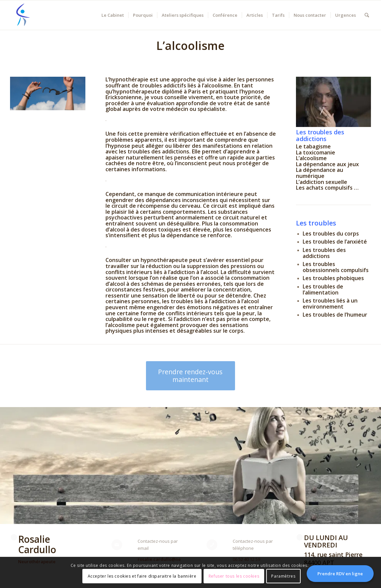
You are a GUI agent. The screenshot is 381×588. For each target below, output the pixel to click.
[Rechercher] (367, 15)
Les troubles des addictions (320, 135)
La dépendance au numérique (320, 173)
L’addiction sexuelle (322, 182)
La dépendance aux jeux (327, 164)
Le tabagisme (313, 146)
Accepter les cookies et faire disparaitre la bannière (142, 576)
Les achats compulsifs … (327, 188)
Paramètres (283, 576)
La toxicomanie (316, 152)
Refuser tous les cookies (234, 576)
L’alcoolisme (311, 158)
